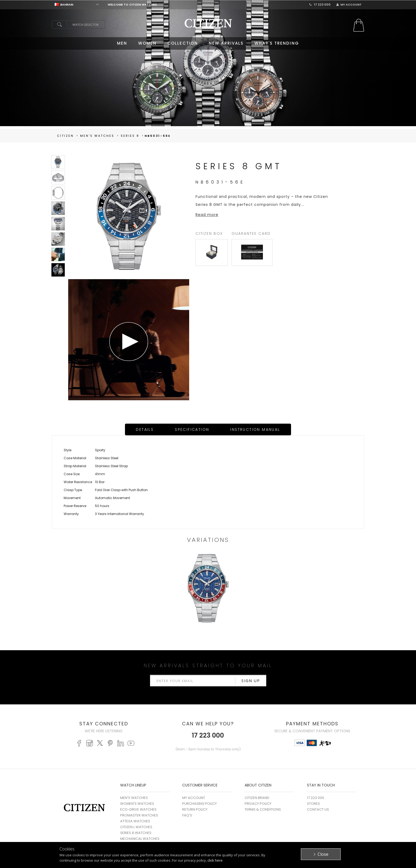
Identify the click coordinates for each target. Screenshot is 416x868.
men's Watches (97, 136)
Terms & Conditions (263, 809)
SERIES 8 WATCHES (136, 833)
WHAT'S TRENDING (277, 43)
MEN (122, 43)
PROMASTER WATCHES (139, 815)
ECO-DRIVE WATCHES (138, 809)
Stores (313, 804)
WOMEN (148, 43)
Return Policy (195, 809)
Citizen (65, 136)
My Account (349, 5)
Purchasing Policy (200, 804)
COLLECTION (183, 43)
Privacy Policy (258, 804)
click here (215, 860)
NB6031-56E (158, 136)
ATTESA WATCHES (135, 821)
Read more (207, 215)
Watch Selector (86, 25)
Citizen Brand (257, 798)
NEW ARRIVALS (226, 43)
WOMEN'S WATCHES (137, 804)
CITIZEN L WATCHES (136, 827)
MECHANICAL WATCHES (140, 839)
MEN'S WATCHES (134, 798)
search (59, 24)
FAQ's (187, 815)
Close (323, 854)
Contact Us (318, 809)
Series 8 (130, 136)
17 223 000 (320, 5)
